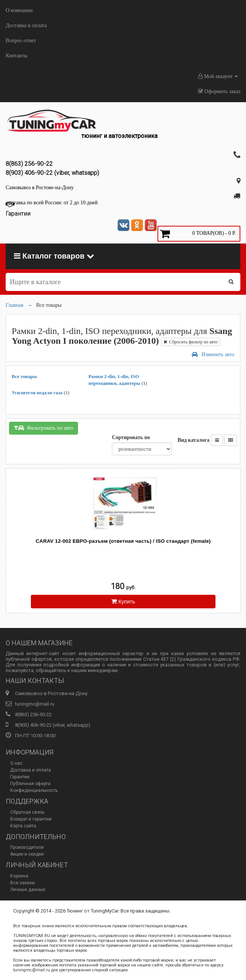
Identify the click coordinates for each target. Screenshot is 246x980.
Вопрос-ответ (21, 41)
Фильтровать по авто (44, 428)
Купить (123, 601)
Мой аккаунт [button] (218, 76)
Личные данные (28, 890)
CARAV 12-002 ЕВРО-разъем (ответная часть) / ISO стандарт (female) (123, 541)
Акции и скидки (27, 854)
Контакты (17, 56)
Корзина (19, 876)
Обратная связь (27, 812)
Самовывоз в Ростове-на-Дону (40, 188)
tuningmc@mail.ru (35, 704)
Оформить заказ (219, 91)
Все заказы (23, 883)
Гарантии (20, 777)
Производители (27, 847)
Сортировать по (131, 437)
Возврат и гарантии (31, 819)
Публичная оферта (30, 784)
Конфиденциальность (34, 790)
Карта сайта (23, 826)
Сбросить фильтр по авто (191, 342)
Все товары (24, 376)
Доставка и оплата (26, 25)
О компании (19, 10)
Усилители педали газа (40, 393)
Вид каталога (193, 440)
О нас (16, 763)
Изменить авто (213, 354)
